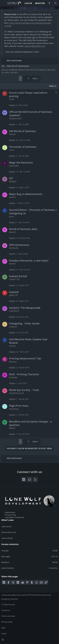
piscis (11, 216)
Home (4, 634)
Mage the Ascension (21, 162)
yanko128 (13, 295)
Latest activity (7, 538)
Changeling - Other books (24, 323)
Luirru (12, 150)
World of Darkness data (23, 229)
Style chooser (8, 604)
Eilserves (13, 362)
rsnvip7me (53, 568)
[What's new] (49, 3)
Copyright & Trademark (14, 517)
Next (35, 78)
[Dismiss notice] (54, 14)
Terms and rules (8, 616)
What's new (7, 520)
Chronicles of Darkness (23, 147)
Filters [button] (52, 86)
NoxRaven (14, 248)
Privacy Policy (10, 515)
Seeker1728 (14, 279)
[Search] (55, 3)
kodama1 (13, 327)
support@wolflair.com (35, 46)
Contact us (6, 610)
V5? (11, 178)
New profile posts (9, 532)
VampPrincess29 (16, 393)
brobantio (13, 377)
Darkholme (14, 311)
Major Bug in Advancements (26, 194)
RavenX (12, 134)
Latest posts (7, 526)
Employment (10, 512)
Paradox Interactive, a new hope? (29, 261)
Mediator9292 (15, 118)
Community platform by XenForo (26, 595)
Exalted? (14, 292)
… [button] (24, 78)
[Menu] (4, 3)
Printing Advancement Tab (25, 358)
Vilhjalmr (13, 181)
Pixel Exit (14, 599)
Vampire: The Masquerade (25, 308)
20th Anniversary (19, 245)
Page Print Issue (19, 406)
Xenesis (12, 346)
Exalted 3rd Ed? (18, 276)
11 (28, 78)
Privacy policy (7, 622)
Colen (12, 99)
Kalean (12, 428)
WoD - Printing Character (24, 374)
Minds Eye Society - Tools (24, 390)
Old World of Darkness (23, 131)
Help (3, 628)
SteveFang (14, 409)
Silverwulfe (14, 166)
